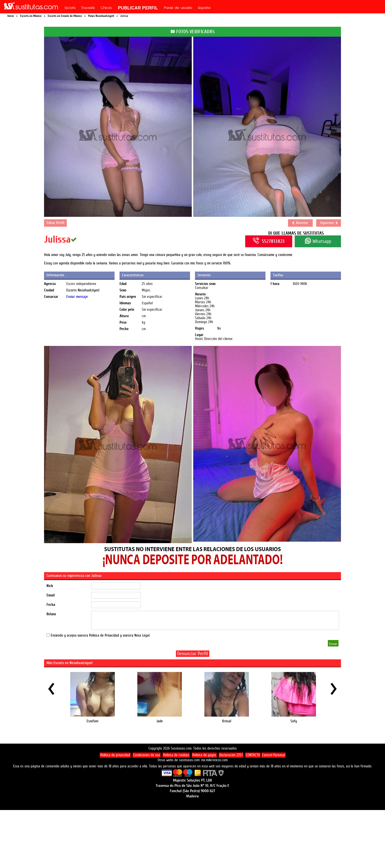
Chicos (106, 8)
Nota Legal (142, 635)
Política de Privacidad (104, 635)
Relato (51, 614)
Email (51, 595)
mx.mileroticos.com (214, 760)
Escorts (70, 8)
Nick (50, 586)
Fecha (51, 605)
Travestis (88, 8)
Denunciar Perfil (193, 654)
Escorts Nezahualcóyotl (83, 290)
